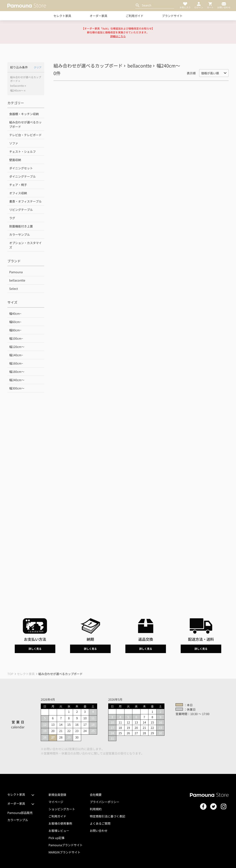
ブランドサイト (172, 16)
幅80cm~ (15, 330)
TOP (10, 674)
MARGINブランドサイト (64, 852)
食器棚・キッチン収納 (24, 114)
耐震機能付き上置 (21, 226)
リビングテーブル (21, 210)
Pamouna (16, 272)
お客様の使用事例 (60, 823)
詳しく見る (35, 649)
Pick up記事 (57, 838)
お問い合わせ (99, 831)
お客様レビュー (59, 831)
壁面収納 (15, 160)
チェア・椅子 (18, 185)
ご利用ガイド (135, 16)
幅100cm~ (16, 338)
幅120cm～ (17, 347)
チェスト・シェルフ (22, 151)
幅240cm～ (17, 90)
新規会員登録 (57, 795)
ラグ (12, 218)
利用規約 (96, 809)
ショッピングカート (62, 809)
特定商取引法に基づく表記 (107, 816)
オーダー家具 (98, 16)
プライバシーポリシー (105, 802)
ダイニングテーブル (22, 176)
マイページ (56, 802)
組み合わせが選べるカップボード (26, 79)
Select (14, 289)
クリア (38, 67)
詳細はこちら (118, 36)
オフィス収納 (18, 193)
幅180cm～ (17, 372)
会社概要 (96, 795)
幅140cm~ (16, 355)
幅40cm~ (15, 313)
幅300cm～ (17, 388)
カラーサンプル (20, 234)
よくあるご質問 (100, 823)
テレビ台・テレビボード (25, 135)
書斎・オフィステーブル (25, 201)
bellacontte (17, 86)
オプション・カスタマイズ (25, 245)
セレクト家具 (62, 16)
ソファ (14, 143)
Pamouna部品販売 (20, 813)
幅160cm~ (16, 363)
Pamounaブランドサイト (66, 845)
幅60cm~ (15, 322)
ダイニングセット (21, 168)
